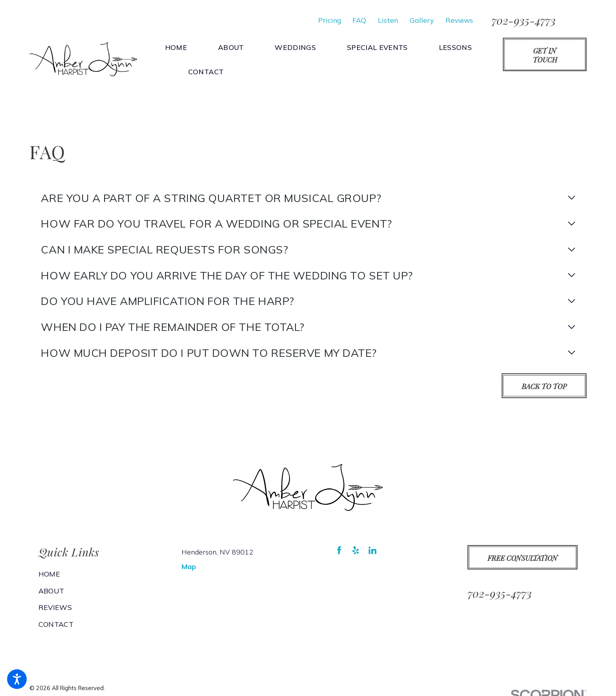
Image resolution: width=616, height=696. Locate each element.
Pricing (330, 20)
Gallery (422, 20)
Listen (388, 20)
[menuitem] (180, 47)
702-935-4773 (523, 20)
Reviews (459, 20)
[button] (17, 679)
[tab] (308, 198)
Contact (56, 624)
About (51, 591)
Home (49, 574)
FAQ (359, 20)
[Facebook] (339, 550)
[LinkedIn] (373, 550)
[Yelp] (356, 550)
